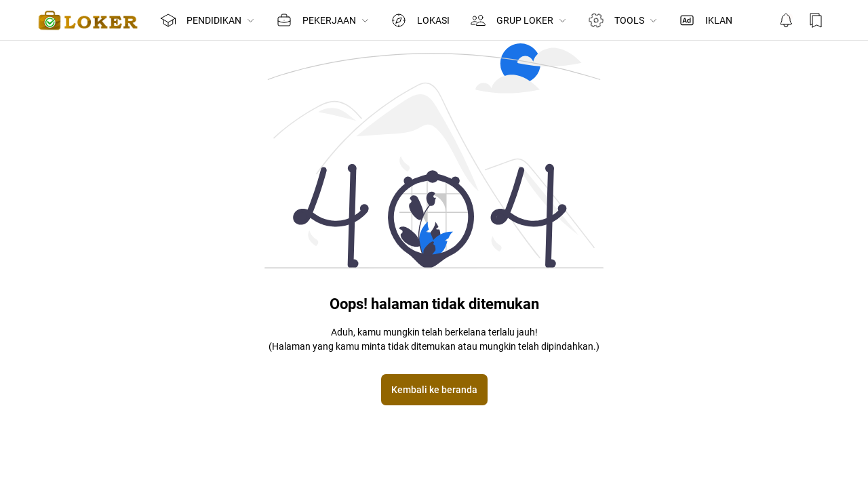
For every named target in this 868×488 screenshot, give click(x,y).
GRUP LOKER (519, 20)
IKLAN (706, 20)
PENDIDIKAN (208, 20)
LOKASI (420, 20)
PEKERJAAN (323, 20)
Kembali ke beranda (434, 390)
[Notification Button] (786, 20)
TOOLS (622, 20)
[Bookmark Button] (816, 20)
